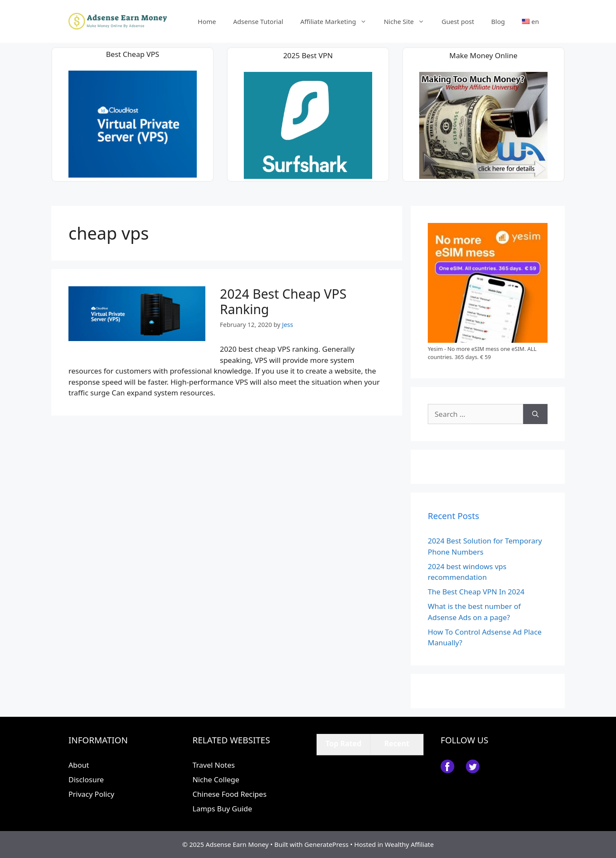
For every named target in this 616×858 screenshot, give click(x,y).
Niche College (216, 779)
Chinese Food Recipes (230, 794)
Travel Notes (214, 765)
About (79, 765)
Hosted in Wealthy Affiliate (394, 844)
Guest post (458, 21)
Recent (397, 744)
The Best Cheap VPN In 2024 (476, 592)
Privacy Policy (91, 794)
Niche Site (408, 21)
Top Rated (344, 744)
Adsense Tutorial (258, 21)
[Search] (535, 414)
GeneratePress (327, 844)
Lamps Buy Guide (222, 809)
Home (207, 21)
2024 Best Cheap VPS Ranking (283, 301)
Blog (498, 21)
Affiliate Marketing (338, 21)
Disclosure (86, 779)
